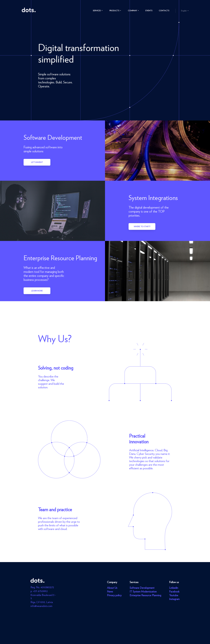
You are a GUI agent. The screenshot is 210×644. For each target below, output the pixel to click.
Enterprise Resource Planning (145, 595)
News (110, 592)
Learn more (37, 291)
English (184, 11)
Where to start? (142, 226)
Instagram (174, 599)
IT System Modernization (143, 592)
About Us (112, 588)
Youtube (174, 595)
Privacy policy (114, 595)
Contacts (164, 11)
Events (149, 11)
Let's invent (37, 162)
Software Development (142, 588)
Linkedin (174, 588)
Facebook (174, 592)
